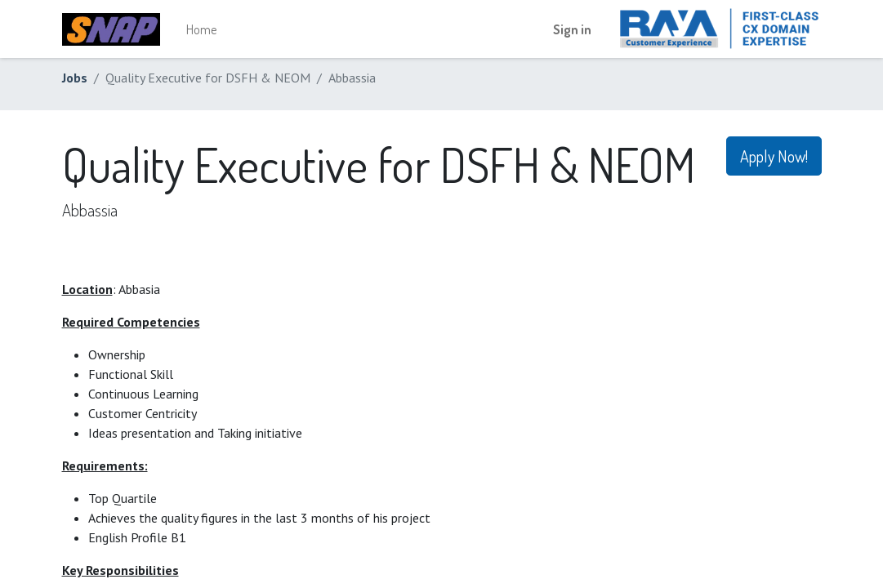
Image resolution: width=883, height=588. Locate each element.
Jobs (75, 78)
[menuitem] (201, 29)
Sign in (572, 29)
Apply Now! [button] (774, 156)
